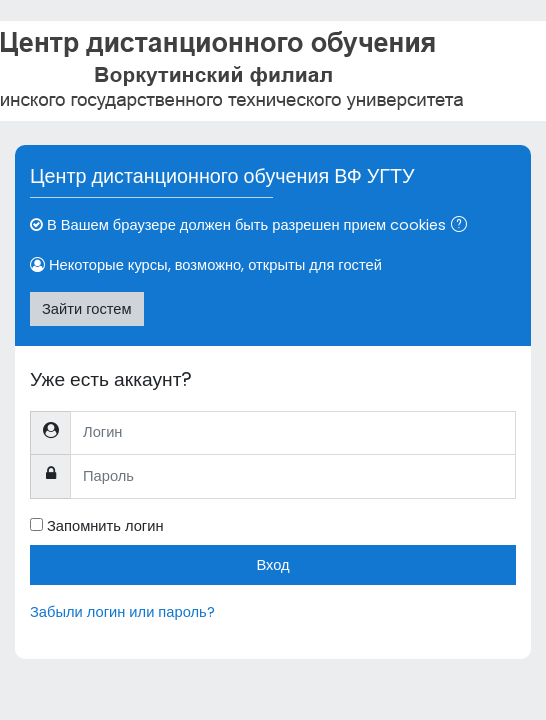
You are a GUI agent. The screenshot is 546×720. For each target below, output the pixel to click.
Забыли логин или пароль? (122, 612)
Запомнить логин (105, 526)
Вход (272, 565)
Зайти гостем (87, 309)
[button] (463, 226)
